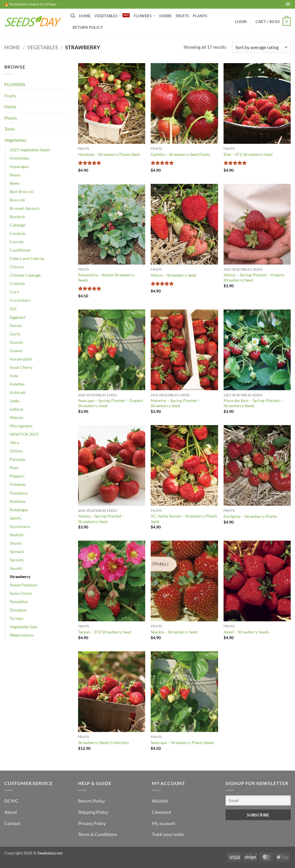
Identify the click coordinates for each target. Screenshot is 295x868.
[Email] (258, 800)
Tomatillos (19, 602)
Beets (15, 183)
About (11, 812)
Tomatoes (18, 610)
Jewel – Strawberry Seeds (246, 632)
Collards (17, 283)
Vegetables (43, 47)
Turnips (17, 618)
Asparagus (19, 166)
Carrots (17, 242)
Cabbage (18, 225)
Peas (14, 468)
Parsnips (18, 459)
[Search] (73, 16)
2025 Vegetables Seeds (30, 150)
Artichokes (20, 158)
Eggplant (18, 317)
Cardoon (18, 233)
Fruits (10, 96)
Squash (16, 568)
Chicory (17, 267)
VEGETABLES (108, 16)
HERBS (165, 16)
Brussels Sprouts (25, 208)
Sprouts (17, 560)
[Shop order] (261, 47)
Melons (16, 417)
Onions (16, 451)
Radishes (18, 501)
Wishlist (160, 801)
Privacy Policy (92, 823)
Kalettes (17, 384)
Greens (16, 351)
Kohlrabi (18, 392)
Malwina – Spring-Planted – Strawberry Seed (175, 403)
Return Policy (88, 27)
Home (85, 16)
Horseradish (21, 359)
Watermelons (22, 635)
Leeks (15, 401)
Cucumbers (20, 300)
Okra (14, 443)
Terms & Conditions (98, 834)
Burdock (17, 217)
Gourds (16, 342)
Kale (14, 376)
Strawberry (20, 577)
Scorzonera (20, 526)
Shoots (16, 543)
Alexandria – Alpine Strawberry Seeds (106, 278)
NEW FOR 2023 (24, 434)
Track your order (168, 834)
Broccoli (17, 200)
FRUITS (182, 16)
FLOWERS (144, 16)
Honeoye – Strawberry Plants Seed (109, 154)
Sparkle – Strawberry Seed (174, 632)
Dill (13, 309)
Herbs (10, 106)
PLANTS (200, 16)
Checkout (161, 812)
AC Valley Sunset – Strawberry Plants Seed (184, 519)
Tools (10, 129)
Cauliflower (20, 250)
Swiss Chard (21, 593)
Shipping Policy (93, 812)
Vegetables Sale (23, 627)
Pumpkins (19, 493)
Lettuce (16, 409)
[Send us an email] (288, 4)
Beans (15, 175)
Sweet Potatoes (23, 585)
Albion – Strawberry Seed (173, 275)
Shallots (17, 535)
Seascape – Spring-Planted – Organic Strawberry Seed (111, 403)
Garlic (15, 334)
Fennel (16, 325)
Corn (14, 292)
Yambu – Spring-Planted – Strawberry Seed (101, 519)
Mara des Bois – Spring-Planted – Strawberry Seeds (253, 403)
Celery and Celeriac (27, 258)
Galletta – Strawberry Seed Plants (180, 154)
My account (163, 823)
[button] (241, 22)
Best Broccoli (22, 191)
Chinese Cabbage (25, 275)
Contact (12, 823)
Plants (11, 118)
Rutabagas (19, 510)
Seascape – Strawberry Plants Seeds (182, 742)
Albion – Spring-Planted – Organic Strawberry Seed (254, 278)
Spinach (17, 551)
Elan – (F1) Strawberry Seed (248, 154)
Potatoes (18, 484)
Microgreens (21, 426)
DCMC (11, 801)
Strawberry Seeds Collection (103, 742)
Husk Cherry (21, 367)
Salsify (16, 518)
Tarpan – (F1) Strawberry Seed (105, 632)
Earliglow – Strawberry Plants (250, 516)
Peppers (17, 476)
